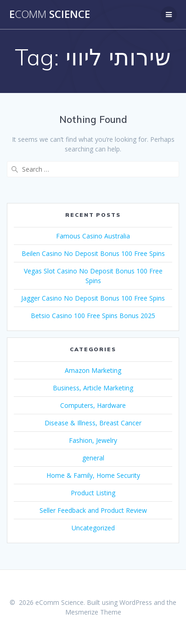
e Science (50, 14)
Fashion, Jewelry (93, 440)
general (93, 458)
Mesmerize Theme (93, 612)
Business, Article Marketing (93, 388)
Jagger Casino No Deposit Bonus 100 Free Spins (93, 298)
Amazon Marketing (93, 370)
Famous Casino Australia (93, 236)
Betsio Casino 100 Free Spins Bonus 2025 (93, 316)
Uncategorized (93, 528)
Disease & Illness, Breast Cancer (93, 423)
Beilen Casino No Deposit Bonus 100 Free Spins (93, 253)
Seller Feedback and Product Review (93, 510)
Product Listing (93, 493)
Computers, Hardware (93, 405)
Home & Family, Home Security (93, 475)
